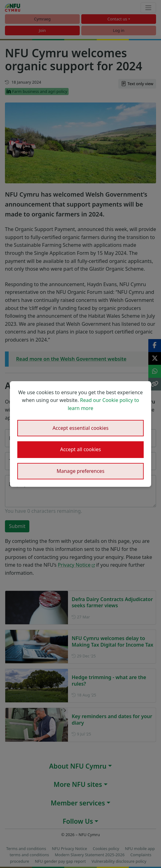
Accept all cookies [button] (80, 449)
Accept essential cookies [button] (80, 428)
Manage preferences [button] (80, 471)
